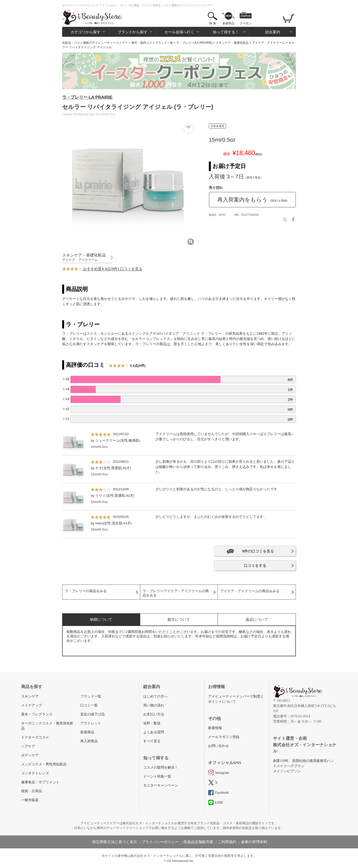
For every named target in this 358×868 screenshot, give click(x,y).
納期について (101, 619)
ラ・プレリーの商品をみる (86, 591)
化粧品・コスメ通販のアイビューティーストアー (95, 43)
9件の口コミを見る (258, 551)
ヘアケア (28, 746)
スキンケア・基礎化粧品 (232, 43)
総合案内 (273, 32)
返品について (257, 619)
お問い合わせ (219, 746)
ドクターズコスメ (35, 737)
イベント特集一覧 (157, 776)
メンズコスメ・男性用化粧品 (44, 764)
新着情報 (215, 728)
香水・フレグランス (37, 714)
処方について (179, 619)
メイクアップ (32, 705)
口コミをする (255, 565)
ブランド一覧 (91, 696)
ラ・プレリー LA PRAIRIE (87, 97)
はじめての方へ (155, 696)
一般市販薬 (30, 800)
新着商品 (228, 23)
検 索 (212, 23)
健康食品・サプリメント (40, 782)
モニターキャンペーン (161, 785)
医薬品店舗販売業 (198, 842)
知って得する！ (226, 32)
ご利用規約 (227, 842)
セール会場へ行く (179, 32)
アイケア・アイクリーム (268, 43)
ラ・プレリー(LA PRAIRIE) (194, 43)
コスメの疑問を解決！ (161, 767)
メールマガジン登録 (224, 737)
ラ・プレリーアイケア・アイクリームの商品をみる (176, 593)
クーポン (246, 23)
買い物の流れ (154, 705)
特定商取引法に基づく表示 (115, 842)
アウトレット (91, 723)
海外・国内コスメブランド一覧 (152, 43)
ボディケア (30, 755)
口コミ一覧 (89, 705)
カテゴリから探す (86, 32)
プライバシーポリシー (160, 842)
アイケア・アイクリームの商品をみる (250, 591)
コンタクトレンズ (35, 773)
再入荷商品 (89, 741)
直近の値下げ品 (92, 714)
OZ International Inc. (181, 861)
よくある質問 (154, 732)
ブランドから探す (133, 32)
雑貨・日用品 (32, 791)
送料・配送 (152, 723)
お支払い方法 (154, 714)
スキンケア (30, 696)
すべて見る (152, 741)
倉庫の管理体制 (254, 842)
